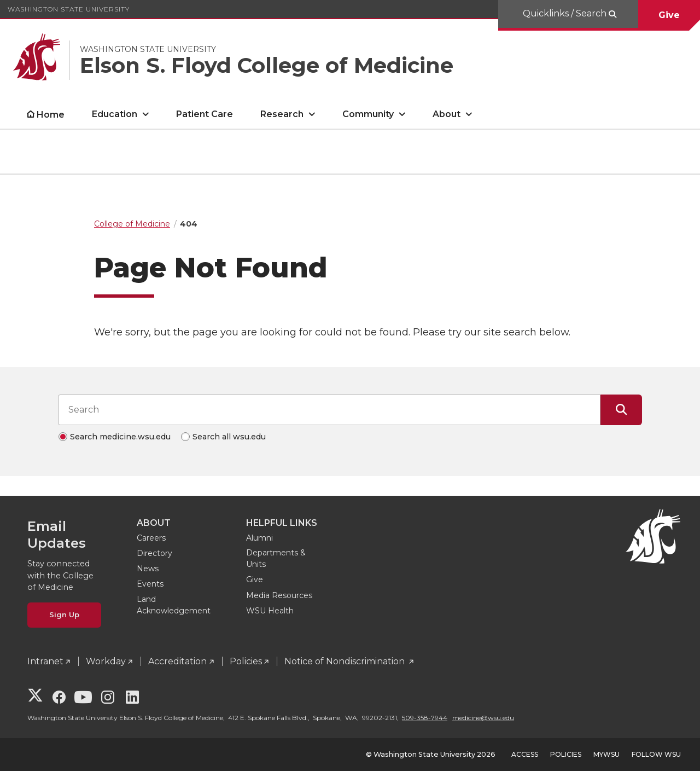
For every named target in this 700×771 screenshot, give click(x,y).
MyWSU (606, 754)
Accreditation (177, 661)
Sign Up (64, 615)
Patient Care (205, 114)
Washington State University (69, 9)
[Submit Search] (621, 410)
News (148, 569)
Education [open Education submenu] (115, 114)
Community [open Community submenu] (368, 114)
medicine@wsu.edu (483, 718)
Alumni (259, 538)
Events (150, 584)
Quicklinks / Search (566, 13)
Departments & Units (276, 558)
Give (669, 15)
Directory (154, 553)
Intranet (45, 661)
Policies (246, 661)
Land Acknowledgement (174, 605)
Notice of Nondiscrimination (346, 661)
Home (51, 115)
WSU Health (270, 611)
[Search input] (329, 410)
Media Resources (279, 595)
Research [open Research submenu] (282, 114)
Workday (106, 661)
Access (525, 754)
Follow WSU (656, 754)
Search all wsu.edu (229, 437)
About (154, 523)
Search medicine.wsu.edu (120, 437)
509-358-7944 (425, 718)
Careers (151, 538)
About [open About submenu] (447, 114)
